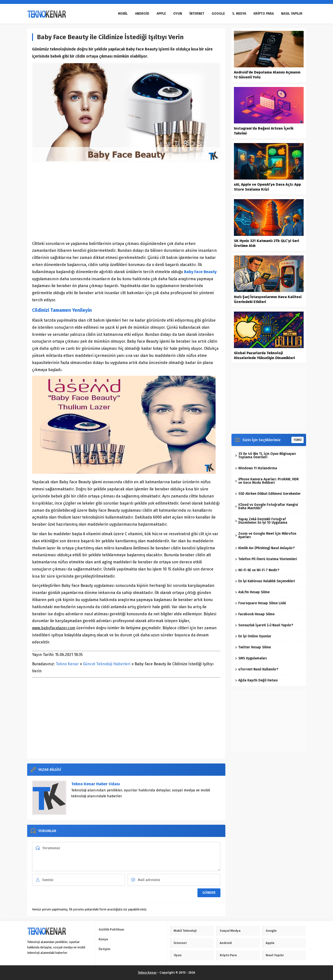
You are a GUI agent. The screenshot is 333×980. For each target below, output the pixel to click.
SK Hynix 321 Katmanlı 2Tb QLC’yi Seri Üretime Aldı (266, 243)
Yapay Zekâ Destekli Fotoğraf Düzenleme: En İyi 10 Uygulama (261, 521)
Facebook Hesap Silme (255, 614)
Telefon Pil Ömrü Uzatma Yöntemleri (266, 559)
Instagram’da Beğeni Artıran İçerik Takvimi (264, 131)
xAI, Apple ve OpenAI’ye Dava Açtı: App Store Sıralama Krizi (267, 187)
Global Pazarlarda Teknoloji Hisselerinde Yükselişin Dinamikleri (264, 355)
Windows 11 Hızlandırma (256, 468)
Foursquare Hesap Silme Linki (261, 603)
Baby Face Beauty (200, 272)
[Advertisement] (126, 201)
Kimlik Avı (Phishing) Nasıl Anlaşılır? (265, 548)
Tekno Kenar (67, 664)
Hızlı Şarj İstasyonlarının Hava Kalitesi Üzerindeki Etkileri (268, 299)
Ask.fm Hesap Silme (252, 592)
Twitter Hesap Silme (253, 647)
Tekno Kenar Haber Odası (96, 784)
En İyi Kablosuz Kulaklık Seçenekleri (265, 581)
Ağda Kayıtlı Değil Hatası (256, 680)
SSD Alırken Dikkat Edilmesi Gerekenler (268, 494)
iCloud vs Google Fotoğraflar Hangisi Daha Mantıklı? (267, 506)
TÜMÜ (298, 440)
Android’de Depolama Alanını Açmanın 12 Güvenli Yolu (267, 75)
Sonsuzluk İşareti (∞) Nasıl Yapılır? (264, 625)
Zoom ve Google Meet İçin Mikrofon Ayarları (266, 535)
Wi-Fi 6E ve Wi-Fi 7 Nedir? (257, 570)
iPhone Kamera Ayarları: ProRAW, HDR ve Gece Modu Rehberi (267, 481)
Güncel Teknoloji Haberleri (107, 664)
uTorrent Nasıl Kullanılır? (257, 669)
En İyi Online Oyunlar (253, 636)
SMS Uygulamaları (251, 658)
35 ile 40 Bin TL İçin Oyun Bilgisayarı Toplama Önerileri (266, 455)
